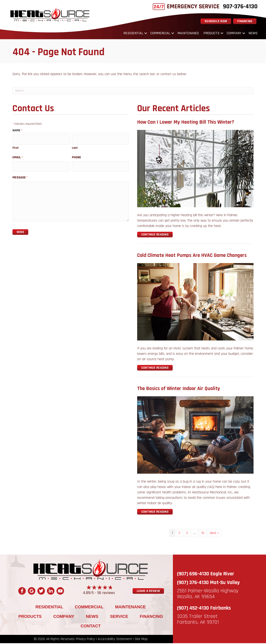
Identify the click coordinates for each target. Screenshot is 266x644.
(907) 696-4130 (193, 575)
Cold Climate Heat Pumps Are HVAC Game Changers (192, 256)
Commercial (158, 34)
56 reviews (106, 594)
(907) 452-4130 (193, 609)
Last (75, 147)
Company (232, 34)
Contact (91, 627)
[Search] (133, 92)
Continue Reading (155, 236)
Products (210, 34)
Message (20, 175)
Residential (131, 34)
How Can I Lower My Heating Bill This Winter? (186, 123)
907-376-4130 (238, 6)
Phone (76, 157)
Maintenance (186, 34)
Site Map (141, 640)
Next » (214, 534)
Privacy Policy (85, 640)
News (251, 34)
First (16, 147)
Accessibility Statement (115, 640)
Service (119, 617)
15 (203, 534)
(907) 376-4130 (193, 584)
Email (18, 157)
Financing (151, 617)
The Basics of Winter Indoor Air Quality (179, 390)
